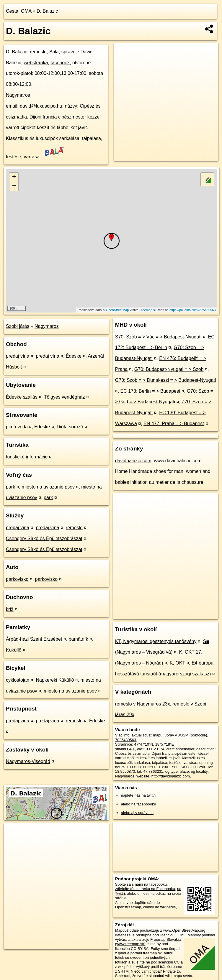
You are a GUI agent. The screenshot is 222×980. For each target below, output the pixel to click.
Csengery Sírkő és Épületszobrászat (44, 538)
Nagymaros (47, 326)
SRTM (123, 971)
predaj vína (18, 356)
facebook (60, 63)
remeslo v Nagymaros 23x (143, 704)
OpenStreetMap (117, 310)
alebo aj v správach (137, 813)
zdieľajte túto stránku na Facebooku (145, 889)
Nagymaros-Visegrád (28, 761)
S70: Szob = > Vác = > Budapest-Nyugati (158, 337)
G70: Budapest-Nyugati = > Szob (169, 369)
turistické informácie (27, 457)
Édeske (74, 356)
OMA (26, 11)
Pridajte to (172, 971)
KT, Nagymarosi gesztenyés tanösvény (156, 641)
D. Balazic (47, 11)
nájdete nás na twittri (138, 795)
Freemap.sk (148, 310)
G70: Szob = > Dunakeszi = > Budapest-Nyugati (166, 380)
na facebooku (155, 884)
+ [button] (14, 177)
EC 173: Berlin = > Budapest (150, 391)
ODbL (181, 935)
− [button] (14, 186)
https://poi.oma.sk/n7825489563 (193, 310)
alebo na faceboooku (139, 804)
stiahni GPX (125, 749)
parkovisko (17, 579)
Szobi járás (18, 326)
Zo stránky (129, 449)
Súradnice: (124, 744)
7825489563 (126, 740)
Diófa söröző (70, 427)
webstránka (36, 63)
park (10, 487)
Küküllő (14, 650)
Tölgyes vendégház (65, 397)
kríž (10, 609)
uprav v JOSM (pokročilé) (186, 735)
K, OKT (177, 663)
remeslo (74, 528)
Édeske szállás (22, 397)
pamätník (79, 639)
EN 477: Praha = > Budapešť (174, 424)
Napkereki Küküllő (55, 680)
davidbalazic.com (133, 461)
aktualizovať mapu (147, 735)
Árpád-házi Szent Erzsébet (34, 639)
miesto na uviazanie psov (48, 487)
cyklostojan (18, 680)
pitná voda (17, 427)
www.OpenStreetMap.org (184, 930)
